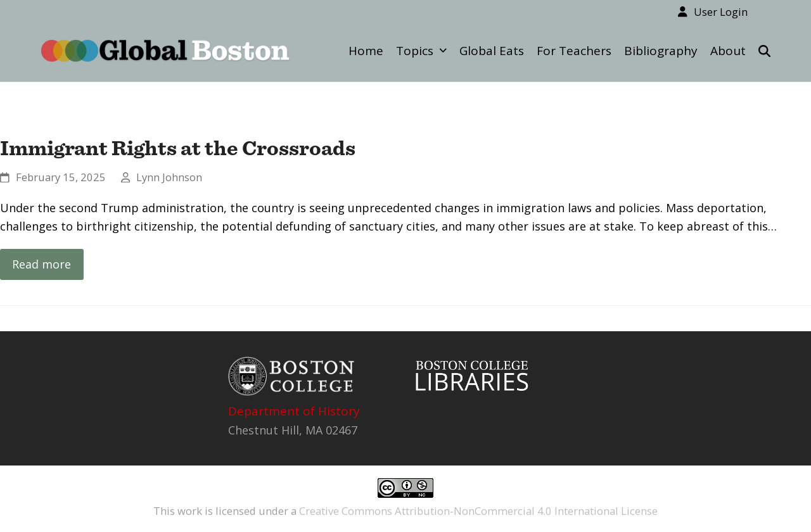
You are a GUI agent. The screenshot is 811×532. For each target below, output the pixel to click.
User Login (721, 12)
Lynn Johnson (169, 177)
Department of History (294, 411)
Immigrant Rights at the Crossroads (178, 148)
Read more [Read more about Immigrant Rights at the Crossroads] (42, 264)
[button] (764, 51)
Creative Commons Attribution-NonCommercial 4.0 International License (478, 511)
